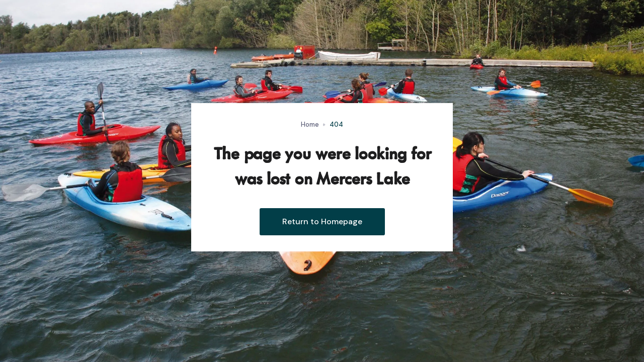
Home (310, 124)
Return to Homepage (322, 221)
